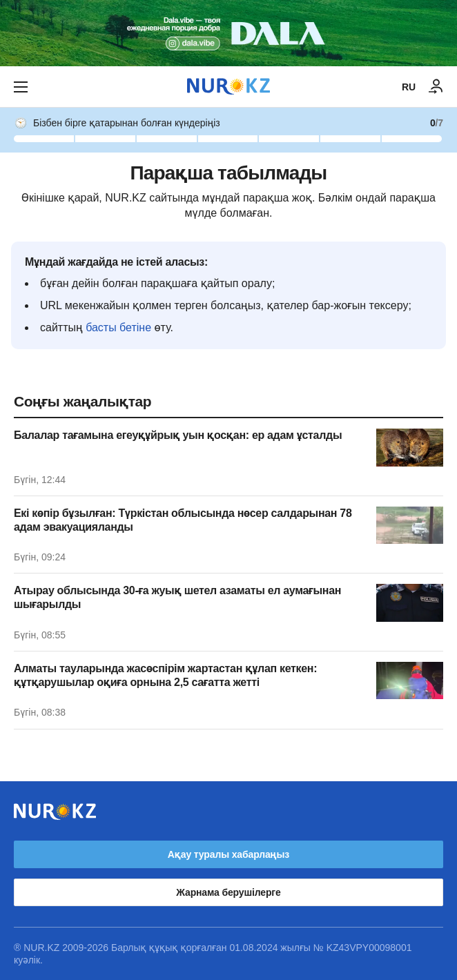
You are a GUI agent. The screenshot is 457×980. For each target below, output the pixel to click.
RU (409, 87)
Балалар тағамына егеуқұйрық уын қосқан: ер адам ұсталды (178, 435)
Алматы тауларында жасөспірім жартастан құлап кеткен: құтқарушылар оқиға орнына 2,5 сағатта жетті (165, 675)
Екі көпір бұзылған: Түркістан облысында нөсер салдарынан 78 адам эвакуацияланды (183, 520)
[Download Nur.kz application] (228, 33)
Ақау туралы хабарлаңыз (228, 854)
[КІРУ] (436, 87)
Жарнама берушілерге (228, 892)
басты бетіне (118, 327)
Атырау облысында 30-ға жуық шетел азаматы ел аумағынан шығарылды (177, 597)
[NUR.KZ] (228, 87)
